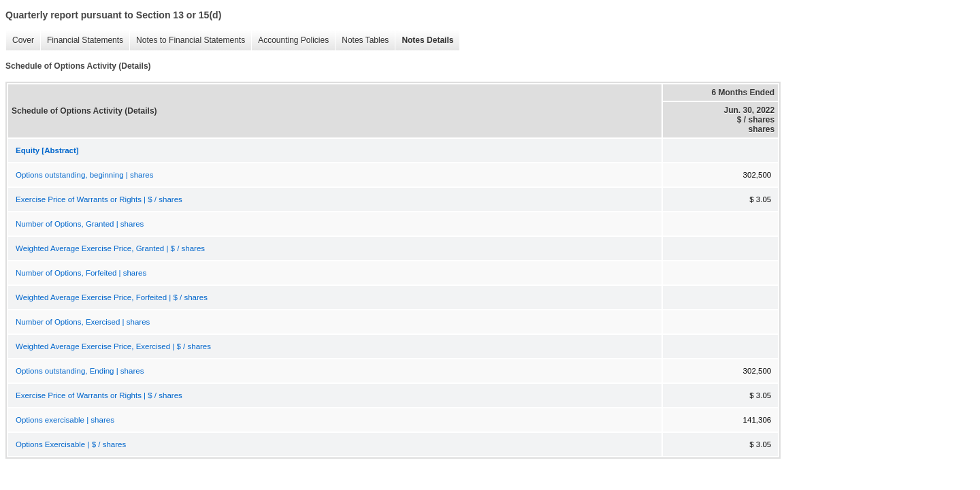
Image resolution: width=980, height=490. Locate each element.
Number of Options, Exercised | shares (83, 322)
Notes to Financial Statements (187, 40)
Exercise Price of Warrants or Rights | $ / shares (99, 199)
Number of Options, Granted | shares (80, 224)
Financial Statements (82, 40)
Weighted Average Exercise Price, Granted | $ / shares (110, 248)
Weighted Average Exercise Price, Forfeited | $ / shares (112, 297)
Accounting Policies (290, 40)
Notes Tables (362, 40)
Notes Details (424, 40)
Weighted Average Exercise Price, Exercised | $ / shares (113, 346)
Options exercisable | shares (65, 420)
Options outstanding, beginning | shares (84, 175)
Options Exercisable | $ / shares (71, 444)
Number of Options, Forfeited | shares (81, 273)
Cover (20, 40)
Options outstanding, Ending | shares (80, 371)
